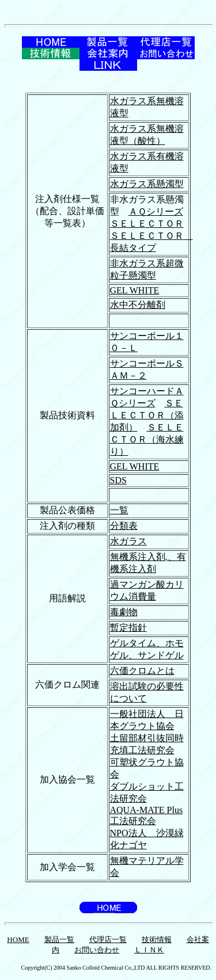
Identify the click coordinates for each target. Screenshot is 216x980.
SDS (118, 480)
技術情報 (157, 939)
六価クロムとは (142, 671)
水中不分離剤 (138, 305)
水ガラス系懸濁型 (147, 184)
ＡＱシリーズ (156, 211)
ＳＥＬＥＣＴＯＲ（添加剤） (147, 415)
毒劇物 (124, 612)
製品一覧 (59, 939)
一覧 (119, 510)
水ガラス (128, 541)
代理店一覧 (108, 939)
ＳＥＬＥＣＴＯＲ (147, 224)
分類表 (124, 526)
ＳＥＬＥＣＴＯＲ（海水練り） (147, 439)
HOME (18, 939)
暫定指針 (128, 628)
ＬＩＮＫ (149, 950)
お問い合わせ (97, 950)
